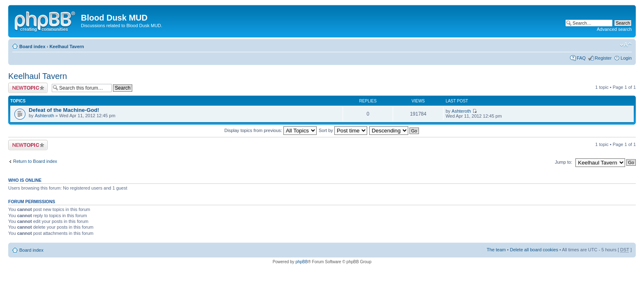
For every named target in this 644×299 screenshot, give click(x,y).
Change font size (626, 45)
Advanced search (614, 29)
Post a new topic (28, 88)
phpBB (301, 262)
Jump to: (563, 162)
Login (626, 58)
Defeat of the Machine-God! (64, 110)
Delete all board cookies (534, 250)
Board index (32, 46)
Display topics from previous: (270, 130)
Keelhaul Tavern (67, 46)
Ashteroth (45, 116)
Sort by (343, 130)
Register (603, 58)
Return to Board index (35, 161)
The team (496, 250)
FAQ (581, 58)
